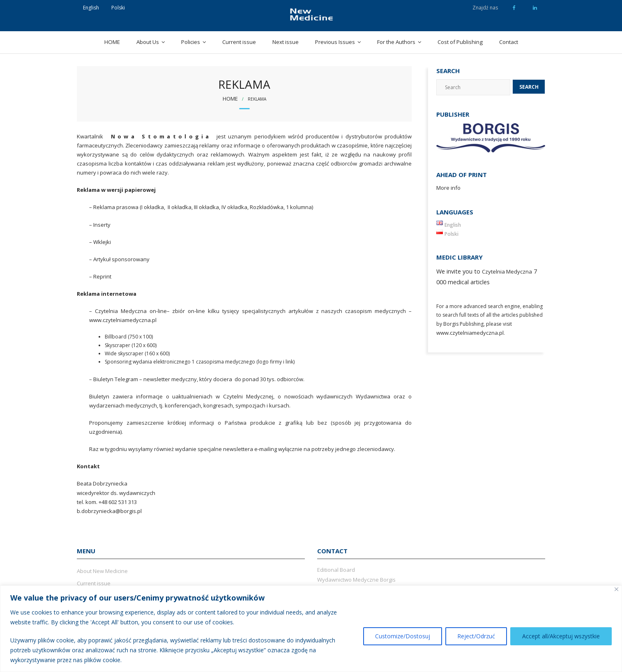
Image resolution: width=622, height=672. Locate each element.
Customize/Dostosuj (403, 636)
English (91, 8)
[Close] (616, 589)
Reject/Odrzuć (476, 636)
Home (230, 99)
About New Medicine (102, 571)
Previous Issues (335, 42)
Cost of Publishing (460, 42)
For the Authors (396, 42)
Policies (191, 42)
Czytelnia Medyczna (507, 272)
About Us (148, 42)
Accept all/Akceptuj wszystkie (561, 636)
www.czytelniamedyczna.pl (470, 333)
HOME (112, 42)
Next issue (286, 42)
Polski (118, 8)
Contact (509, 42)
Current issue (239, 42)
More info (448, 188)
